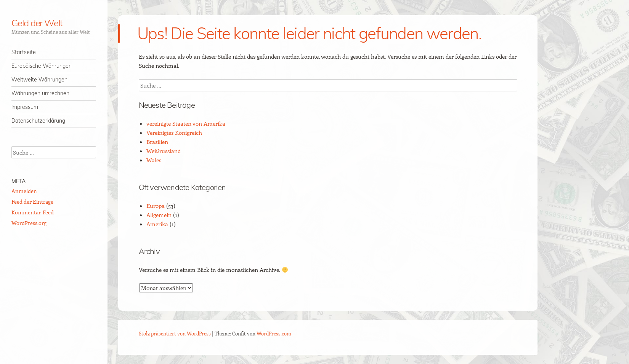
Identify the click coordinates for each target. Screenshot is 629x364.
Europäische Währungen (42, 66)
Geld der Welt (37, 23)
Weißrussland (164, 151)
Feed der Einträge (32, 202)
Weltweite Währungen (39, 80)
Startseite (24, 52)
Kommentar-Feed (33, 212)
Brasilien (157, 142)
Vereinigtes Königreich (174, 133)
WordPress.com (274, 333)
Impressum (25, 107)
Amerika (157, 224)
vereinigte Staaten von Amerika (186, 123)
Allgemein (159, 215)
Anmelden (24, 191)
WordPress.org (29, 223)
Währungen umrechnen (40, 93)
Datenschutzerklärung (38, 121)
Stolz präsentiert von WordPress (175, 333)
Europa (156, 206)
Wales (154, 160)
